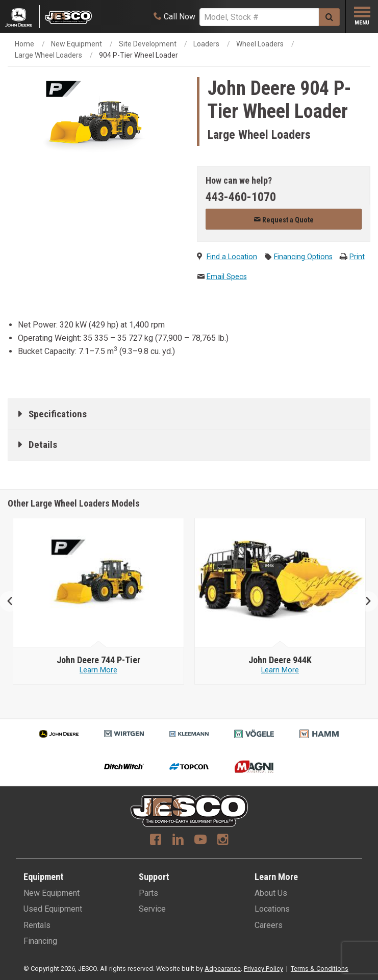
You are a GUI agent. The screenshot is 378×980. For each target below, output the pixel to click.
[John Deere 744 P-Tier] (280, 660)
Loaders (206, 44)
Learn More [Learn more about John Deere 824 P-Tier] (98, 670)
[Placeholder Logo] (22, 17)
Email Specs (227, 277)
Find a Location (232, 257)
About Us (271, 893)
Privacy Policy (263, 969)
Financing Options (303, 257)
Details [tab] (43, 445)
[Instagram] (223, 841)
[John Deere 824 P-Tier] (98, 660)
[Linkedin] (178, 841)
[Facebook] (156, 841)
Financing (40, 941)
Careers (269, 925)
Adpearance (223, 969)
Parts (148, 893)
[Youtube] (200, 841)
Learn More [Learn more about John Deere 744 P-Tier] (280, 670)
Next (364, 601)
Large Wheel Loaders (48, 55)
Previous (14, 601)
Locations (272, 909)
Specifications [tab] (58, 414)
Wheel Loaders (260, 44)
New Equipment (77, 44)
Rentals (37, 925)
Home (24, 44)
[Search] (259, 17)
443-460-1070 (241, 197)
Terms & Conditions (320, 969)
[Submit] (329, 17)
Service (152, 909)
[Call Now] (174, 17)
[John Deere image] (99, 583)
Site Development (148, 44)
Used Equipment (53, 909)
